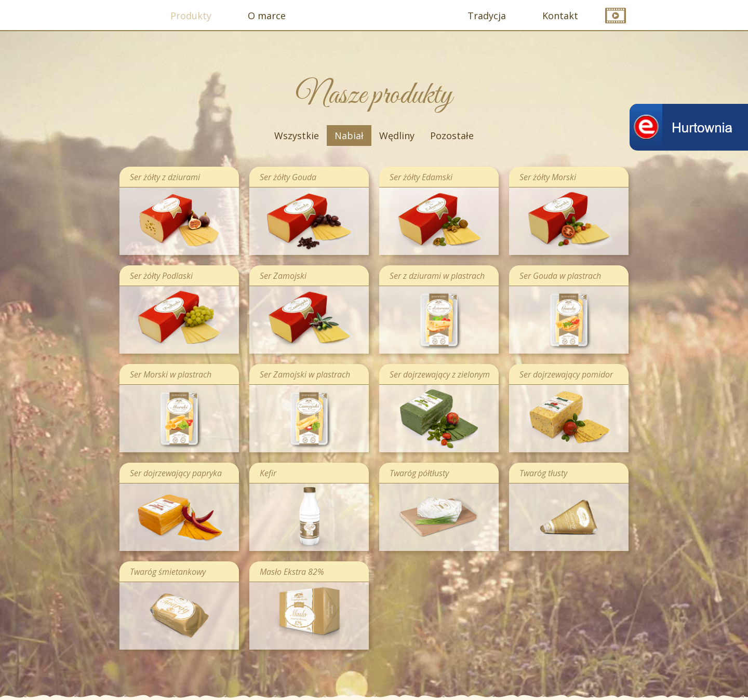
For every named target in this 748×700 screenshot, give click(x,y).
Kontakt (560, 16)
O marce (267, 16)
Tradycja (487, 16)
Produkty (191, 16)
